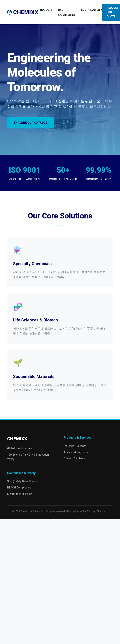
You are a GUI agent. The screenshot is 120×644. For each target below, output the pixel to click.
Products (45, 10)
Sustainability (92, 10)
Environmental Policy (20, 494)
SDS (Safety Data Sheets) (22, 481)
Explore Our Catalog (31, 123)
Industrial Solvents (75, 446)
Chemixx (23, 12)
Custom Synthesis (75, 459)
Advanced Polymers (76, 452)
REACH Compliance (19, 488)
